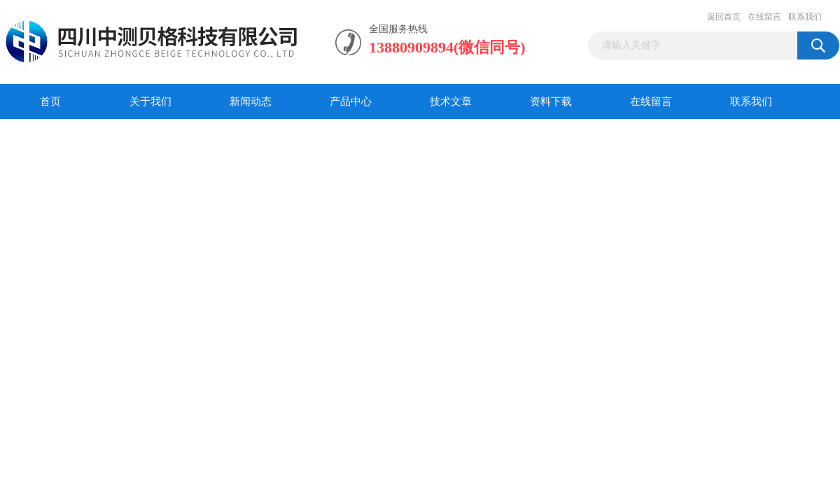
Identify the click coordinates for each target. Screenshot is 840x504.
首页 (50, 101)
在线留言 (764, 17)
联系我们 (805, 17)
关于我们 (150, 101)
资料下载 (551, 101)
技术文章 (451, 101)
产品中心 (351, 101)
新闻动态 (251, 101)
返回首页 (724, 17)
